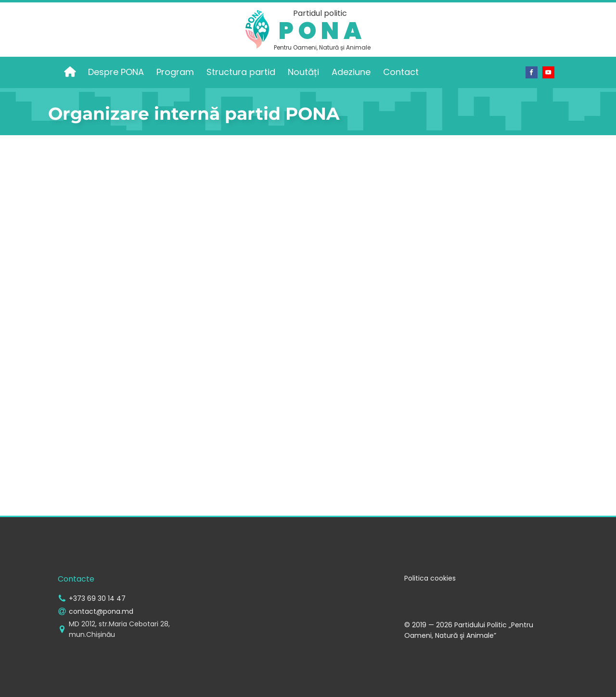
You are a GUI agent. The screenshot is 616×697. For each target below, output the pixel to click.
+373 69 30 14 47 (97, 598)
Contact (401, 72)
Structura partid (241, 72)
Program (175, 72)
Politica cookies (430, 578)
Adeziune (351, 72)
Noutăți (303, 72)
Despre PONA (116, 72)
